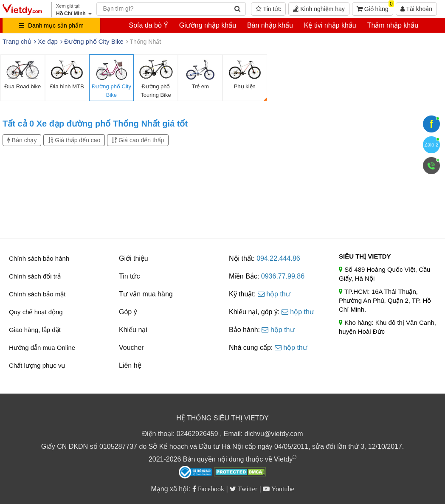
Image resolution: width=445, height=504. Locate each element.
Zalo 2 (431, 145)
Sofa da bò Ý (148, 25)
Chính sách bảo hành (39, 258)
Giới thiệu (134, 258)
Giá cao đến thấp (138, 140)
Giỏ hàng (375, 7)
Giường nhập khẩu (208, 25)
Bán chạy (22, 140)
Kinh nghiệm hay (319, 9)
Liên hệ (130, 365)
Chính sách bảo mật (37, 294)
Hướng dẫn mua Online (42, 348)
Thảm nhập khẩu (393, 25)
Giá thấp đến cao (74, 140)
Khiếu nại (133, 330)
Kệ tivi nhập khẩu (330, 25)
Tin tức (268, 9)
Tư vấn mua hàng (146, 294)
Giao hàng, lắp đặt (35, 330)
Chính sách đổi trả (35, 276)
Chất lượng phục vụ (37, 365)
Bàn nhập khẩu (270, 25)
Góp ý (128, 312)
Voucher (131, 348)
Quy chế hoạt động (36, 312)
